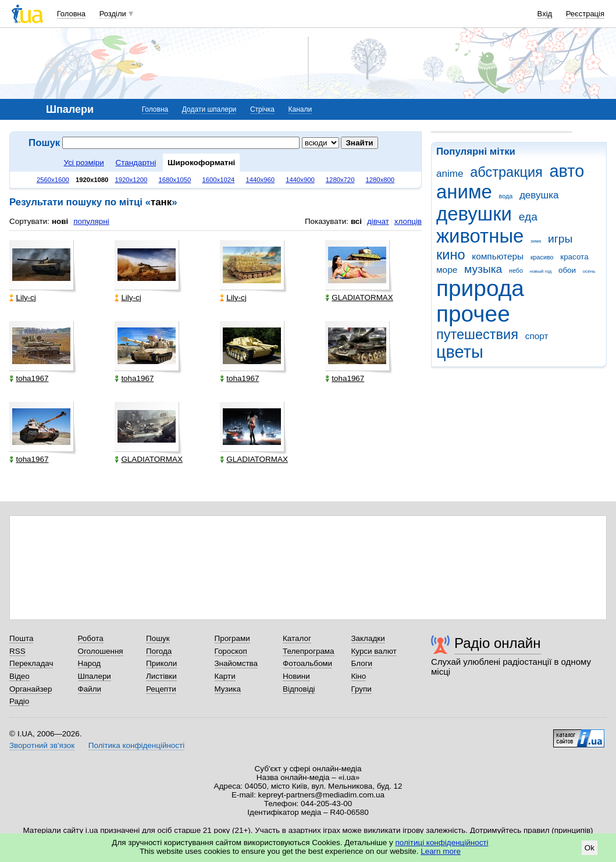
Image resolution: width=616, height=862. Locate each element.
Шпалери (95, 676)
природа (480, 288)
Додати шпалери (209, 109)
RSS (17, 651)
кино (451, 255)
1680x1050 (175, 180)
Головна (71, 14)
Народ (90, 663)
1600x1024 (218, 180)
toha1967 (29, 378)
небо (516, 270)
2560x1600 (53, 180)
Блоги (362, 663)
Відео (19, 676)
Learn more (441, 851)
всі (356, 221)
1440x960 (260, 180)
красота (574, 257)
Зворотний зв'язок (42, 745)
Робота (91, 638)
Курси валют (374, 651)
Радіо (19, 701)
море (447, 270)
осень (589, 271)
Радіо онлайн (498, 643)
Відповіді (299, 689)
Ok (590, 848)
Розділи (113, 14)
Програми (232, 638)
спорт (537, 336)
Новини (296, 676)
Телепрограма (309, 651)
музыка (483, 269)
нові (60, 221)
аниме (464, 192)
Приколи (161, 663)
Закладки (368, 638)
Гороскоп (231, 651)
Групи (362, 689)
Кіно (359, 676)
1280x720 (340, 180)
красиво (542, 257)
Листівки (161, 676)
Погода (159, 651)
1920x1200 (131, 180)
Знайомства (236, 663)
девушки (474, 214)
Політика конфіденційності (136, 745)
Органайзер (31, 689)
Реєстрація (585, 14)
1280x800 (380, 180)
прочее (473, 314)
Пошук (158, 638)
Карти (225, 676)
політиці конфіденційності (442, 843)
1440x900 (300, 180)
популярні (91, 221)
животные (480, 236)
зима (536, 241)
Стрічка (262, 109)
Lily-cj (22, 298)
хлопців (408, 221)
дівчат (378, 221)
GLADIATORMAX (359, 298)
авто (567, 171)
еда (528, 217)
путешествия (477, 334)
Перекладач (31, 663)
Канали (300, 109)
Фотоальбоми (307, 663)
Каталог (297, 638)
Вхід (545, 14)
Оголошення (101, 651)
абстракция (506, 172)
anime (450, 174)
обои (567, 270)
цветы (460, 352)
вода (506, 196)
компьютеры (498, 256)
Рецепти (161, 689)
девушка (539, 195)
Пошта (21, 638)
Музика (228, 689)
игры (560, 239)
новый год (541, 271)
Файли (90, 689)
